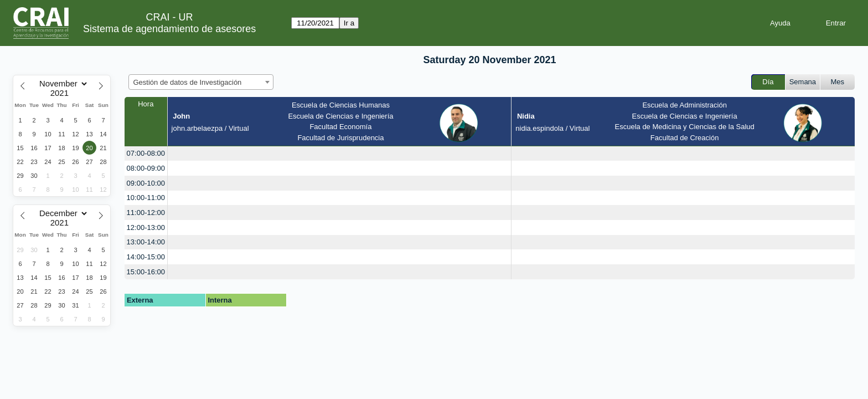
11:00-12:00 (146, 213)
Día (768, 82)
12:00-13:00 (146, 227)
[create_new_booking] (340, 154)
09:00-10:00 (146, 183)
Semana (803, 82)
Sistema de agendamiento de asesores (169, 29)
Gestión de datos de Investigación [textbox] (188, 82)
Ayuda (780, 23)
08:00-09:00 (146, 168)
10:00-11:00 (146, 198)
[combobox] (201, 82)
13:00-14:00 (146, 242)
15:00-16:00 (146, 272)
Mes (838, 82)
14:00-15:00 (146, 257)
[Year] (62, 93)
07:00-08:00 (146, 153)
